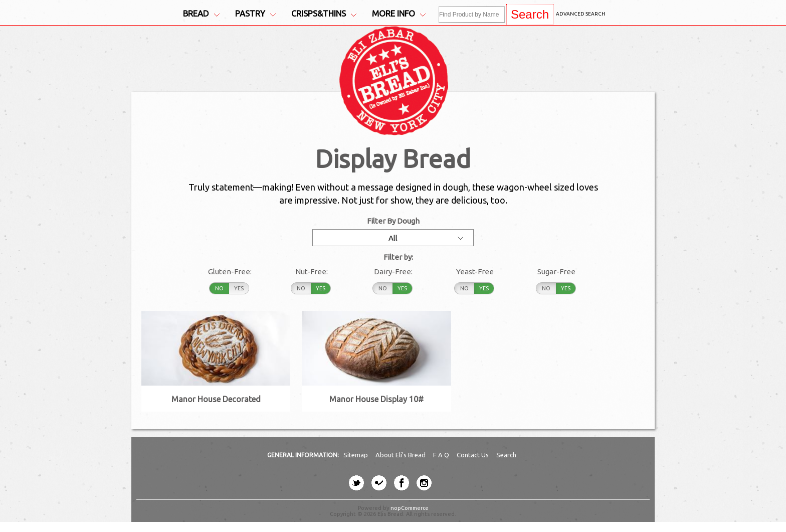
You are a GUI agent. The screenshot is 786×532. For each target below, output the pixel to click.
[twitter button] (356, 483)
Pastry (255, 14)
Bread (201, 14)
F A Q (442, 455)
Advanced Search (580, 14)
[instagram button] (424, 483)
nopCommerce (410, 508)
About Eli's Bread (401, 455)
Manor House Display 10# (376, 399)
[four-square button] (379, 483)
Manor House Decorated (216, 399)
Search (506, 455)
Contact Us (473, 455)
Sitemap (356, 455)
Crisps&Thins (324, 14)
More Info (399, 14)
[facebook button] (402, 483)
